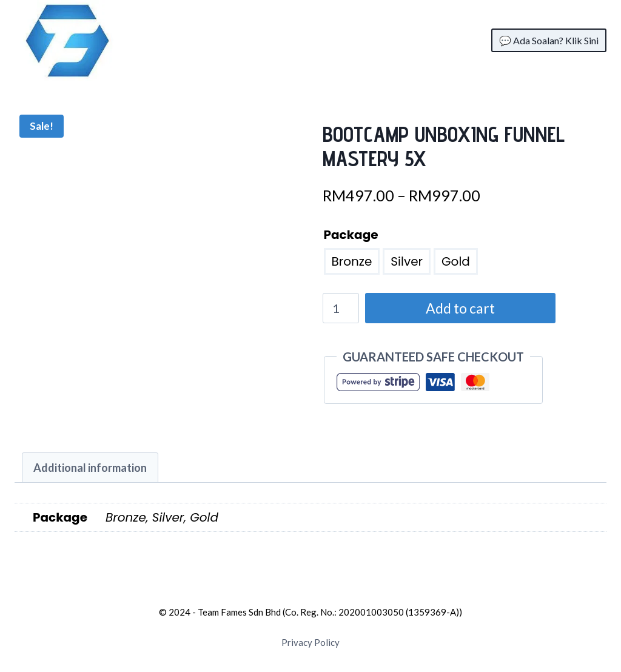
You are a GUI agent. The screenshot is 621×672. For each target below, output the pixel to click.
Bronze (352, 261)
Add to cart (457, 308)
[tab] (90, 468)
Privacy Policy (310, 642)
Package (351, 235)
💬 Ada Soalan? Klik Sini (549, 40)
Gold (456, 261)
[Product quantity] (341, 308)
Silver (407, 261)
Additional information (90, 468)
